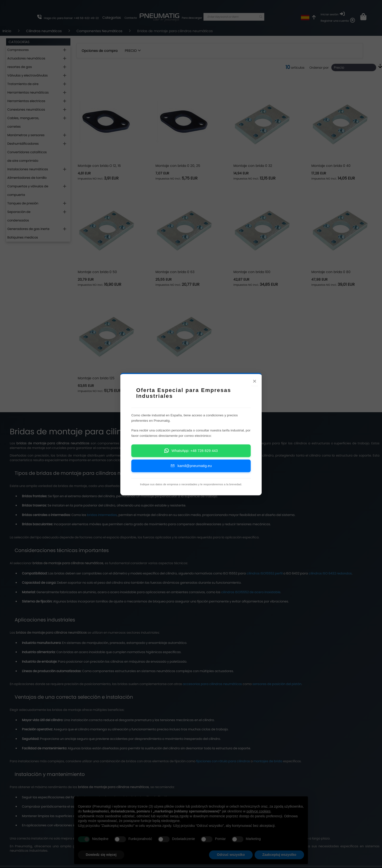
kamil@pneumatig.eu (191, 472)
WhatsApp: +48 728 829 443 (191, 456)
